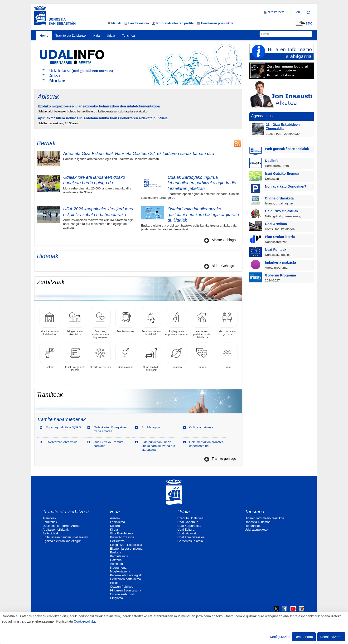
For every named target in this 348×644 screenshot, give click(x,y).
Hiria (97, 36)
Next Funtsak (276, 250)
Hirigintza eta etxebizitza (75, 321)
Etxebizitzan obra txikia (62, 442)
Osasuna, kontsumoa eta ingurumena (100, 323)
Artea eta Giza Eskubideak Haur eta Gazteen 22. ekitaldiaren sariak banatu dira (139, 154)
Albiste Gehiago (224, 240)
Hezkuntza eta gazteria (227, 321)
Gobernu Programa (280, 275)
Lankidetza (118, 522)
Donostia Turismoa (258, 522)
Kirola (227, 356)
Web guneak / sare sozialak (287, 149)
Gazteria (116, 560)
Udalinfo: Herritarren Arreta (61, 526)
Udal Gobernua (188, 522)
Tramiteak (49, 518)
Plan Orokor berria (280, 237)
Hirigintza (116, 598)
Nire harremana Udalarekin (50, 321)
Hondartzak (253, 526)
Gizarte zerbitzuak (100, 356)
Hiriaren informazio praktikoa (264, 518)
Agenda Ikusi (262, 116)
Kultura (202, 356)
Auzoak (115, 518)
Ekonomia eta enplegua (126, 549)
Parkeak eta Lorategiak (126, 575)
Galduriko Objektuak (282, 211)
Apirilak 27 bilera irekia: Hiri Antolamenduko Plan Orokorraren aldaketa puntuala (103, 118)
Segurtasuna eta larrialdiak (151, 321)
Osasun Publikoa (122, 587)
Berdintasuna (126, 356)
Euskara (50, 356)
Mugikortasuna (126, 320)
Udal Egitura (186, 530)
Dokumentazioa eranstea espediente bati (206, 444)
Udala (111, 36)
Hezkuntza (117, 541)
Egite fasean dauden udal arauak (65, 537)
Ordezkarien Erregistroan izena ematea (111, 429)
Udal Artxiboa (276, 224)
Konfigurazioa (280, 637)
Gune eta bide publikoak (151, 357)
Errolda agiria (151, 427)
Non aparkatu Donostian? (286, 186)
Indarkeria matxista (280, 262)
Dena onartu (304, 637)
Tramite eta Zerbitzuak (71, 36)
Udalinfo (272, 161)
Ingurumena (118, 568)
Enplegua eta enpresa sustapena (177, 321)
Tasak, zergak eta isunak (75, 357)
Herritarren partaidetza (126, 579)
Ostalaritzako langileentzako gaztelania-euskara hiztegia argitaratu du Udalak (203, 215)
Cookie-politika (85, 621)
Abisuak (48, 97)
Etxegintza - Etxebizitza (126, 545)
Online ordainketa (201, 427)
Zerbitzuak (50, 522)
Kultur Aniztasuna (122, 537)
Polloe (114, 583)
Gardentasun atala (190, 541)
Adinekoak (117, 564)
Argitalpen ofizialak (56, 530)
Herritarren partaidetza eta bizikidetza (202, 323)
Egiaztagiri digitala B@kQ (63, 427)
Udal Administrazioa (191, 537)
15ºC (303, 23)
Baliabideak (51, 533)
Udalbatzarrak (187, 533)
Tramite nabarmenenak (61, 419)
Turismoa (128, 36)
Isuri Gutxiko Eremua (282, 174)
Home (44, 36)
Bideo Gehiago (223, 266)
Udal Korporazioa (189, 526)
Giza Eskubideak (122, 533)
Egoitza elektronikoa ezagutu (62, 541)
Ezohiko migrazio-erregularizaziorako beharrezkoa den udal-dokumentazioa (99, 106)
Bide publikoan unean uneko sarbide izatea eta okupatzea (158, 446)
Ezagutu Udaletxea (190, 518)
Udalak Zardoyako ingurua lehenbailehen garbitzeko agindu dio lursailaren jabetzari (202, 183)
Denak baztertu (331, 637)
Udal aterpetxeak (256, 530)
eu (298, 12)
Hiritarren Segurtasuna (126, 590)
